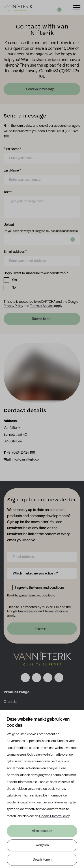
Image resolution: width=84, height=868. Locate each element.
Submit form (41, 319)
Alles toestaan (42, 831)
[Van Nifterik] (18, 7)
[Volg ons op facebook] (25, 678)
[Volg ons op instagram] (37, 678)
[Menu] (77, 7)
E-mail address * (15, 251)
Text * (8, 192)
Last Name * (12, 170)
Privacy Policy (13, 306)
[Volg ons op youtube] (59, 678)
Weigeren (42, 845)
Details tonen (42, 860)
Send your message (41, 89)
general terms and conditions (37, 596)
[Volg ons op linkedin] (48, 678)
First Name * (12, 149)
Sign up (41, 629)
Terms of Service (42, 306)
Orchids (10, 702)
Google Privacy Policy (54, 816)
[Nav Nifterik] (42, 658)
